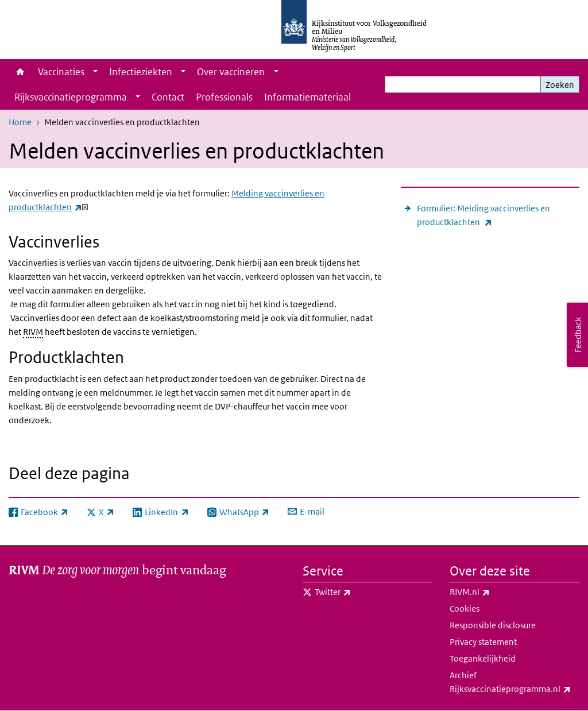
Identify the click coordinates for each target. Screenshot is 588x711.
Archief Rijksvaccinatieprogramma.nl (514, 683)
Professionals (224, 97)
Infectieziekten (141, 72)
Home (20, 72)
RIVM (33, 332)
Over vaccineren (231, 72)
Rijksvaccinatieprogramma (71, 97)
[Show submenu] (95, 72)
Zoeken (560, 85)
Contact (168, 97)
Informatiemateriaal (307, 97)
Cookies (465, 608)
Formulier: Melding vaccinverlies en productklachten (483, 216)
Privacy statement (483, 642)
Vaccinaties (61, 72)
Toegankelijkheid (483, 658)
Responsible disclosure (493, 625)
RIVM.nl (495, 592)
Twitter (358, 592)
